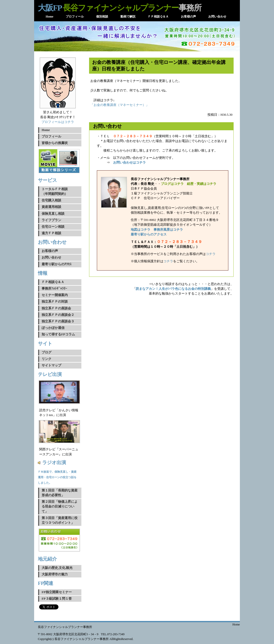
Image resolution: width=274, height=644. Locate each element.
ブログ (47, 352)
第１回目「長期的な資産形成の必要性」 (60, 493)
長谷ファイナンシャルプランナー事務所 (65, 627)
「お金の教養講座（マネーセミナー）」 (120, 105)
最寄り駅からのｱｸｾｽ (57, 264)
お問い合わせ (51, 257)
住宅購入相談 (51, 200)
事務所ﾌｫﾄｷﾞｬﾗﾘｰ (54, 289)
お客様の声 (50, 251)
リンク (47, 359)
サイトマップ (51, 365)
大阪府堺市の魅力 (55, 574)
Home (46, 130)
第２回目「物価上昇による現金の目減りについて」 (60, 506)
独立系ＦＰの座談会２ (58, 315)
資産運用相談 (51, 207)
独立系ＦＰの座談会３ (58, 321)
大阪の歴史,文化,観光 (57, 568)
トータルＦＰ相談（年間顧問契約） (55, 191)
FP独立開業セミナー (57, 592)
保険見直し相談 (53, 214)
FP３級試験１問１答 (57, 599)
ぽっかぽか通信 (53, 328)
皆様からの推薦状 (55, 143)
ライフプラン (51, 220)
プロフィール (51, 137)
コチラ (211, 254)
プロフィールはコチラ (58, 122)
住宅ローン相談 (53, 227)
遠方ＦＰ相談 (51, 233)
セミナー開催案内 (55, 295)
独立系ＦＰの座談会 (56, 308)
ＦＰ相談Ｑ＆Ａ (53, 282)
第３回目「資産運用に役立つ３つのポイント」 (60, 520)
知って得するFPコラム (58, 334)
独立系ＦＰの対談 (55, 302)
